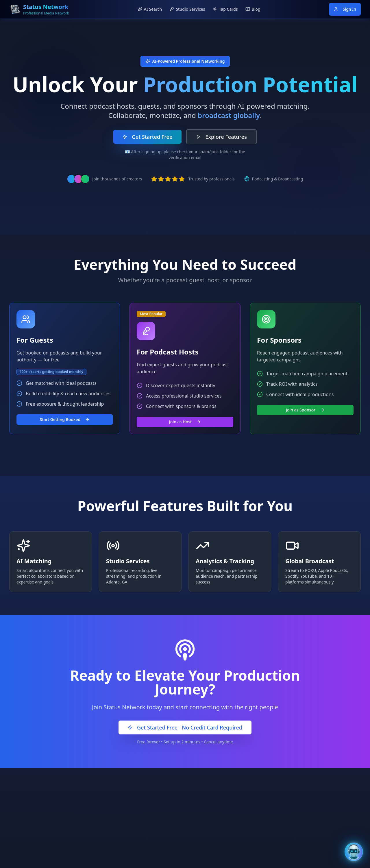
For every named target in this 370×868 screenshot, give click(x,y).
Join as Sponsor (305, 410)
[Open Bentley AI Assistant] (354, 852)
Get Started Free (147, 137)
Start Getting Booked (65, 419)
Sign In (345, 9)
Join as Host (185, 422)
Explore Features (221, 137)
